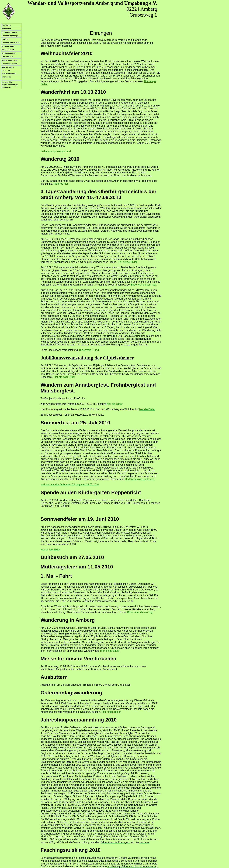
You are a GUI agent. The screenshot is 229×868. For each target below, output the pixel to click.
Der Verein (6, 25)
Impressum (7, 77)
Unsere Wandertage (10, 36)
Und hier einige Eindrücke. (140, 479)
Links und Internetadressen (9, 72)
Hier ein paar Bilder (64, 377)
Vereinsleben (7, 57)
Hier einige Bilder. (128, 262)
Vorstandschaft (8, 46)
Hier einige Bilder (111, 712)
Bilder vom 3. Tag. (89, 350)
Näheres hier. (61, 184)
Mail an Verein (8, 67)
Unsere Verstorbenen (11, 43)
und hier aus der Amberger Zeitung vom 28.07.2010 (70, 485)
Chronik (5, 39)
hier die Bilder (115, 404)
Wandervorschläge (10, 60)
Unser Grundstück (10, 64)
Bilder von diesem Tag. (144, 285)
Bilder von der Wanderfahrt (56, 151)
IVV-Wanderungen (9, 32)
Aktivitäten (6, 29)
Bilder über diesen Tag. (140, 612)
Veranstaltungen (9, 53)
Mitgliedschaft (8, 50)
